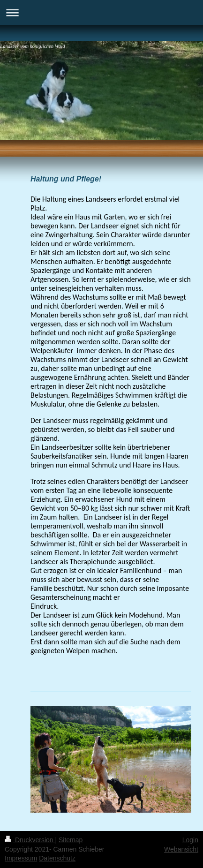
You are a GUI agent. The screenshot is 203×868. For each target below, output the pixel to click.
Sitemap (71, 840)
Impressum (21, 858)
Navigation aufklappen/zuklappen (101, 12)
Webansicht (181, 849)
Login (190, 840)
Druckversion (30, 840)
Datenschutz (57, 858)
